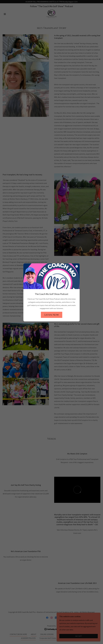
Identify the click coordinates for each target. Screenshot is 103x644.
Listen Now (52, 315)
